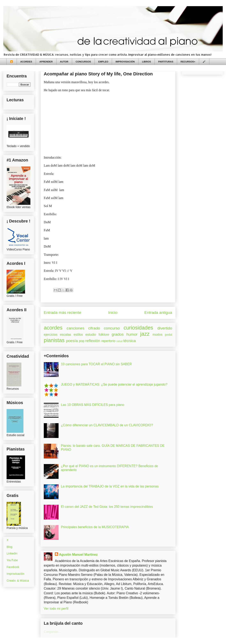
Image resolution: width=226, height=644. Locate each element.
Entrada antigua (158, 313)
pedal (169, 335)
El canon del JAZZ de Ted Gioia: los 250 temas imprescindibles (107, 507)
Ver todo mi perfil (56, 609)
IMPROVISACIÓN (125, 62)
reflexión (93, 341)
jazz (145, 334)
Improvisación (15, 574)
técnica (130, 341)
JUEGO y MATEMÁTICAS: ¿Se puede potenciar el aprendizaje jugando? (114, 384)
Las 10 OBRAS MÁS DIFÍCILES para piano (93, 405)
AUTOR (64, 62)
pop (82, 341)
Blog (9, 547)
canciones (75, 328)
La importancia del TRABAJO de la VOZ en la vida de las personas (110, 486)
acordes (53, 328)
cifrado (94, 328)
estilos (78, 335)
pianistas (54, 340)
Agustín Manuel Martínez (78, 555)
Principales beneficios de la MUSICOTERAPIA (95, 527)
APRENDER (46, 62)
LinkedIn (12, 553)
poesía (72, 341)
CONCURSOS (83, 62)
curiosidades (138, 328)
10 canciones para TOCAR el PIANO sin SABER (96, 364)
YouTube (12, 560)
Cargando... (52, 632)
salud (119, 341)
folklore (104, 335)
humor (132, 334)
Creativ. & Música (18, 581)
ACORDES (26, 62)
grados (118, 334)
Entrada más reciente (62, 313)
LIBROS (146, 62)
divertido (165, 328)
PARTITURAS (166, 62)
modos (158, 335)
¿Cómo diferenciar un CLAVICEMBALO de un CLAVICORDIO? (107, 425)
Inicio (113, 313)
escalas (66, 335)
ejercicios (51, 335)
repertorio (108, 341)
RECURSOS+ (188, 62)
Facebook (13, 567)
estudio (91, 335)
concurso (112, 328)
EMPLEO (103, 62)
